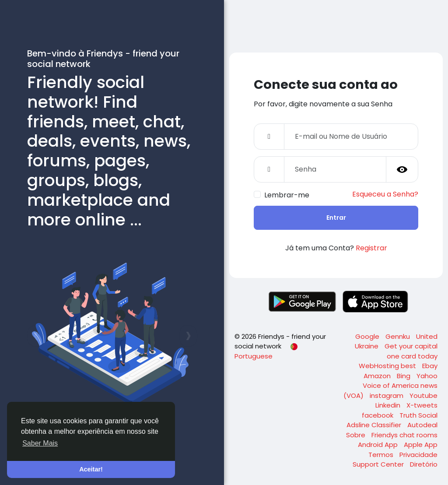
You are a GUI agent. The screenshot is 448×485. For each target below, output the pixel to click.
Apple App (421, 445)
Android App (379, 445)
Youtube (423, 395)
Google (368, 336)
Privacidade (418, 455)
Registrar (371, 248)
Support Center (379, 464)
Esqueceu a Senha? (385, 194)
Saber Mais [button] (40, 443)
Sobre (357, 435)
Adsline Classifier (375, 425)
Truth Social (418, 415)
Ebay (430, 366)
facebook (378, 415)
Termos (382, 455)
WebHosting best (388, 366)
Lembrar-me (287, 195)
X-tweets (422, 405)
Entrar (336, 218)
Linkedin (389, 405)
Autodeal (422, 425)
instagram (387, 395)
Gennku (399, 336)
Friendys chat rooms (404, 435)
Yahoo (427, 376)
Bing (404, 376)
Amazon (378, 376)
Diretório (424, 464)
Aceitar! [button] (91, 469)
